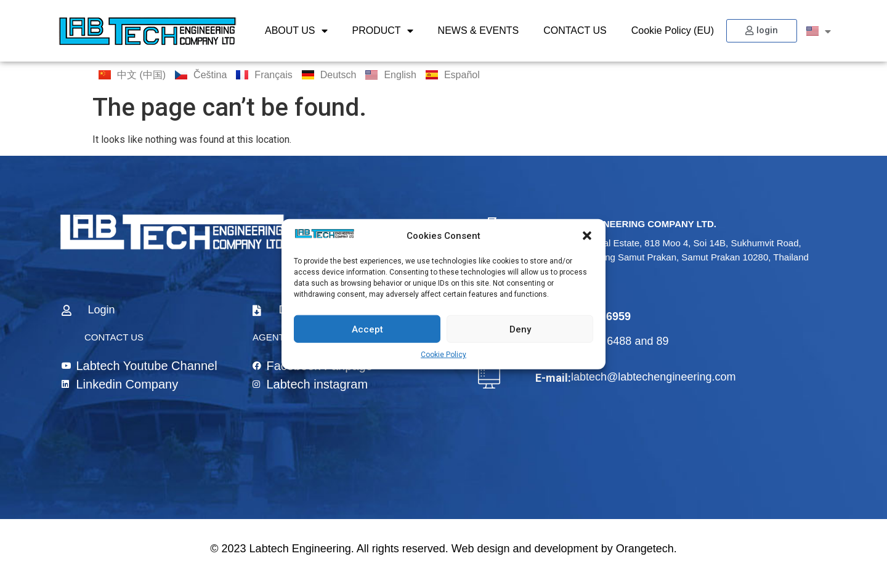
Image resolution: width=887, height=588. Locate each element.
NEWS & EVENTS (479, 30)
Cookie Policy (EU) (673, 30)
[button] (587, 236)
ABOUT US (296, 31)
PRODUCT (383, 31)
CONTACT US (575, 30)
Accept (367, 329)
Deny (520, 329)
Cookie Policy (443, 355)
